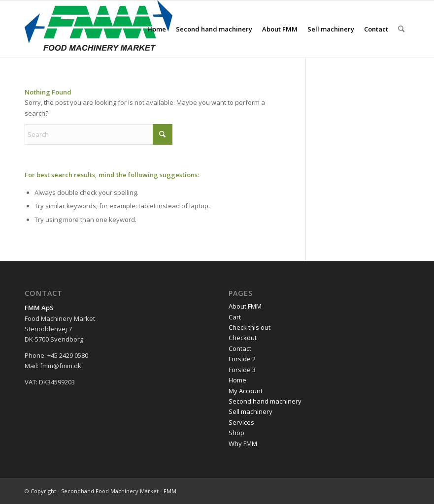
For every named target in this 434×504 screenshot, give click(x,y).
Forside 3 (242, 370)
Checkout (243, 338)
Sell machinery (250, 411)
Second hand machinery (265, 401)
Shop (236, 433)
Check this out (250, 327)
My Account (246, 391)
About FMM (245, 306)
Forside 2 (242, 359)
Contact (240, 348)
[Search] (401, 29)
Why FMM (243, 443)
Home (237, 380)
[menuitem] (157, 29)
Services (241, 422)
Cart (235, 317)
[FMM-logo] (99, 29)
